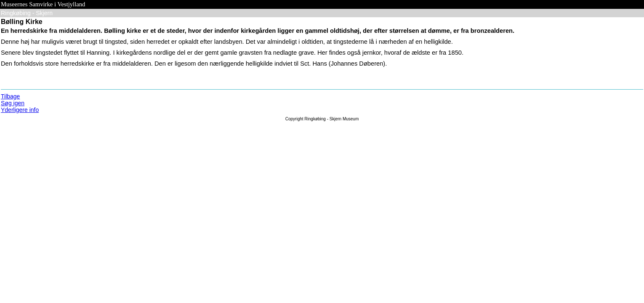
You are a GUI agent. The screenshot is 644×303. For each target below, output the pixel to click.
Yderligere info (20, 110)
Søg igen (13, 103)
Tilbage (10, 96)
